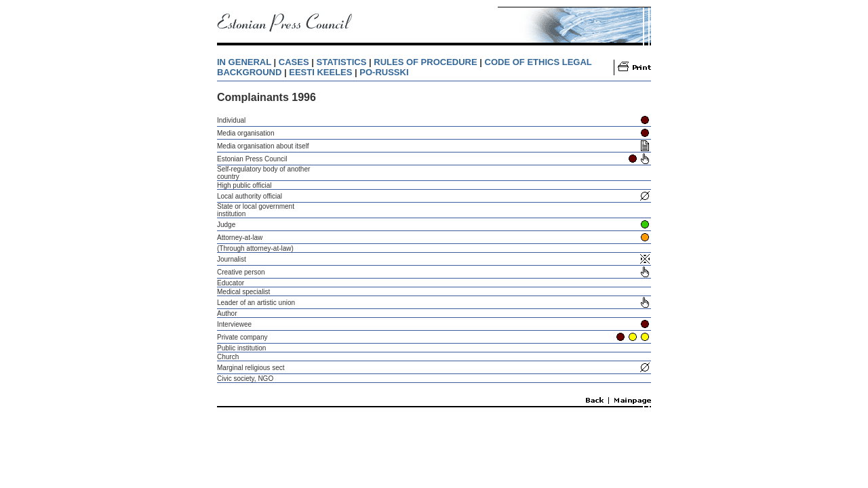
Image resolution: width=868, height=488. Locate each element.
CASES (294, 62)
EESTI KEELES (320, 72)
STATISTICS (341, 62)
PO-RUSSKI (384, 72)
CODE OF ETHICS (522, 62)
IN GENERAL (244, 62)
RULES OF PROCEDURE (425, 62)
